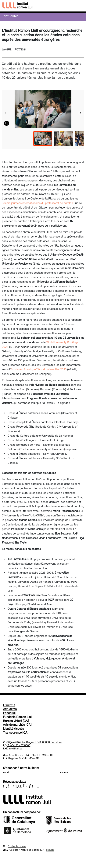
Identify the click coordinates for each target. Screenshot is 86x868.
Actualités (11, 16)
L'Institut (9, 705)
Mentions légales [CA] (33, 850)
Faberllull (9, 713)
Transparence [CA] (16, 732)
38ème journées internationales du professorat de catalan (37, 203)
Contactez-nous (17, 846)
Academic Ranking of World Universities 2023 (39, 369)
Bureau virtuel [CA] (16, 721)
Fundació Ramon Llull (18, 717)
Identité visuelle (13, 729)
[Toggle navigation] (80, 6)
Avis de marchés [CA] (17, 725)
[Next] (80, 113)
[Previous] (6, 113)
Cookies (11, 850)
